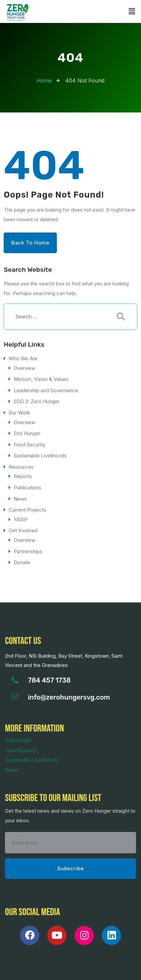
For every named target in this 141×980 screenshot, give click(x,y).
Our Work (19, 413)
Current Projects (27, 510)
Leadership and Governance (46, 390)
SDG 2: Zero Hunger (37, 401)
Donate (22, 562)
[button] (132, 11)
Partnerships (28, 551)
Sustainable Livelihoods (40, 456)
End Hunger (27, 433)
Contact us (23, 641)
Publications (27, 488)
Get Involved (23, 530)
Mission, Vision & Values (41, 379)
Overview (24, 368)
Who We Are (23, 358)
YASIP (21, 519)
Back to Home (30, 243)
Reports (23, 476)
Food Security (29, 445)
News (20, 499)
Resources (21, 467)
